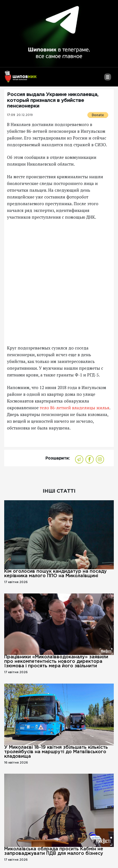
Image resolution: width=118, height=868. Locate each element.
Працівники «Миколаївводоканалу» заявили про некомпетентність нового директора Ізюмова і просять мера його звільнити (56, 662)
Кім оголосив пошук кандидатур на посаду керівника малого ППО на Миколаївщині (55, 574)
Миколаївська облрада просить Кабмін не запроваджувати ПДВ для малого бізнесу (54, 851)
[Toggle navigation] (107, 79)
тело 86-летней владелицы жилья (75, 408)
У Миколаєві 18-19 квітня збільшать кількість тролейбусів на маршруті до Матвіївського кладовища (56, 752)
